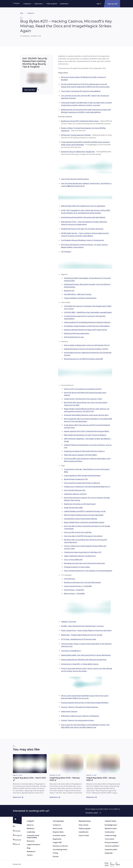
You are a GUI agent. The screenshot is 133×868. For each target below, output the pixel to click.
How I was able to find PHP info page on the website (83, 536)
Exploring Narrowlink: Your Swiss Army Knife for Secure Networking (86, 655)
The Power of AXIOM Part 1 (71, 651)
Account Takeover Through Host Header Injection (80, 707)
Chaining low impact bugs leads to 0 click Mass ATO (83, 552)
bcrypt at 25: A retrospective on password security (83, 389)
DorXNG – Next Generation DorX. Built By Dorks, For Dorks (82, 626)
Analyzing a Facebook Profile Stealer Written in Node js (84, 451)
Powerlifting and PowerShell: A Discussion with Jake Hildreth (83, 217)
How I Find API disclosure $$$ (75, 490)
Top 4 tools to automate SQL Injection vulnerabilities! (81, 91)
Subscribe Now (30, 90)
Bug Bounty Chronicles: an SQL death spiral (80, 504)
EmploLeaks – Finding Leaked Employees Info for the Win (82, 635)
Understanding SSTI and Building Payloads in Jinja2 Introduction (87, 322)
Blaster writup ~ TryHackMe (74, 594)
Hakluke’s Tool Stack (69, 622)
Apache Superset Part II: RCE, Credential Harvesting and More (87, 431)
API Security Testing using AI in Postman (76, 135)
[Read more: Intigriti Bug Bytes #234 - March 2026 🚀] (30, 764)
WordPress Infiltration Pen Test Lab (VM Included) (82, 582)
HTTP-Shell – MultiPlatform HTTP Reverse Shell (79, 639)
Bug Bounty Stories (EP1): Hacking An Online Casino (80, 121)
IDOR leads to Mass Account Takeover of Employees (80, 716)
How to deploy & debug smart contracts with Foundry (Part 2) (87, 345)
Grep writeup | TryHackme (74, 590)
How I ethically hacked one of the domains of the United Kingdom (88, 571)
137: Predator (66, 252)
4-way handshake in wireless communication (80, 298)
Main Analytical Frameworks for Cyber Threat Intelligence (85, 435)
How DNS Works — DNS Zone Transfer (78, 294)
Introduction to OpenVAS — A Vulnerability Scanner (80, 664)
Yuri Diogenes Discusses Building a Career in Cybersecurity (83, 240)
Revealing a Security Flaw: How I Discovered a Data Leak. (85, 563)
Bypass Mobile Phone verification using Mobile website (84, 522)
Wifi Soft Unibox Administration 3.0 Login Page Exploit (84, 515)
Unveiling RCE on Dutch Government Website (81, 519)
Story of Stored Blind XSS (73, 560)
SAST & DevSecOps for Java (74, 337)
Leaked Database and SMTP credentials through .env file (85, 511)
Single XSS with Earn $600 (73, 508)
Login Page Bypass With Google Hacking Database (82, 476)
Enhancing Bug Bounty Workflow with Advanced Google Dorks (84, 660)
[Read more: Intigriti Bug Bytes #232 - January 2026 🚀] (103, 764)
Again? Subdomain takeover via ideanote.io (80, 556)
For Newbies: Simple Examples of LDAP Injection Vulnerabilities (87, 326)
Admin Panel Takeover (69, 711)
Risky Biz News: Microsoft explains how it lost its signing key (83, 206)
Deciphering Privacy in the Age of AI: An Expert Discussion (82, 229)
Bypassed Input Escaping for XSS (76, 479)
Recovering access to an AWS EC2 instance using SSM (83, 359)
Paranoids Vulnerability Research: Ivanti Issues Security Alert (86, 415)
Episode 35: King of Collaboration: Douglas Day (78, 152)
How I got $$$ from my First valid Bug (78, 532)
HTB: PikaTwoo (70, 579)
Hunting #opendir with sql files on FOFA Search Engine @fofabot (85, 703)
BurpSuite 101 (69, 291)
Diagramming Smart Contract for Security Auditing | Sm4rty (86, 349)
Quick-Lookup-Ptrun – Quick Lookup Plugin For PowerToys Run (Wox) (86, 630)
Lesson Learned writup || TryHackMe (78, 586)
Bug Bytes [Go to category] (31, 13)
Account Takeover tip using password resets (78, 720)
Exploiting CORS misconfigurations (77, 333)
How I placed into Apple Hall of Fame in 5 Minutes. (82, 483)
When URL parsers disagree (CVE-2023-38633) (81, 455)
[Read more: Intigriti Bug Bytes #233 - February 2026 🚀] (66, 764)
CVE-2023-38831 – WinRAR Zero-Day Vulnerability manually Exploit (88, 312)
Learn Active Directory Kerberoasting (75, 179)
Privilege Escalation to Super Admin (77, 567)
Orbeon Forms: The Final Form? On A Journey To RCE (83, 399)
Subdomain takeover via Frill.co (75, 494)
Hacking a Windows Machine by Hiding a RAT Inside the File (86, 330)
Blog (22, 13)
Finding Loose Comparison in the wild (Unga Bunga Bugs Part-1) (87, 487)
